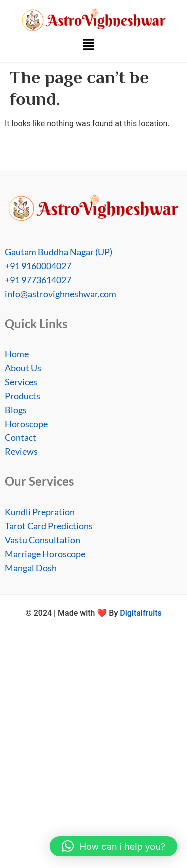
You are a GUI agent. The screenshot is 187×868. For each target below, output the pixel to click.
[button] (88, 46)
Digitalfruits (141, 613)
